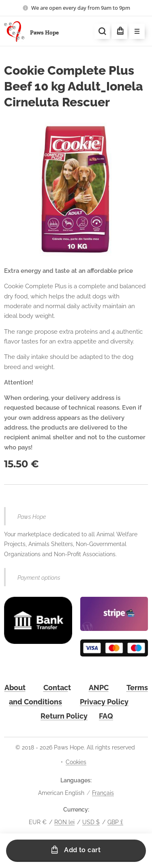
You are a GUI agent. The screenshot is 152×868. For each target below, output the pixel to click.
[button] (102, 31)
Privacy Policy (104, 701)
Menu (134, 32)
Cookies (76, 762)
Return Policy (64, 716)
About (15, 687)
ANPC (99, 687)
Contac (56, 687)
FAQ (106, 716)
